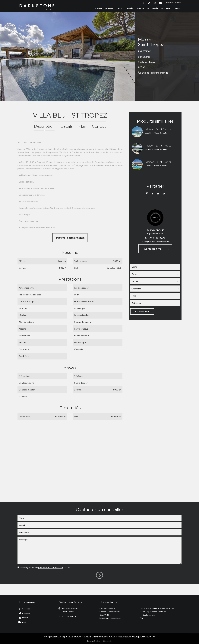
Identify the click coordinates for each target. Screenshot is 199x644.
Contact (177, 8)
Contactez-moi (153, 249)
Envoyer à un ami (147, 194)
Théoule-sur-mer (148, 615)
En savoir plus (94, 641)
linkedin (155, 3)
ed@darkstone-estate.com (157, 241)
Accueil (98, 8)
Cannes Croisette (107, 608)
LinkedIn (164, 194)
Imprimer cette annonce (70, 238)
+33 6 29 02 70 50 (157, 238)
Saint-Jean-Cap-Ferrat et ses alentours (157, 608)
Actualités (152, 8)
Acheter (109, 8)
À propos (165, 8)
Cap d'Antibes (106, 615)
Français (170, 3)
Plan (82, 126)
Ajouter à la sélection (197, 15)
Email (161, 3)
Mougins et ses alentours (110, 618)
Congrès (129, 8)
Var (142, 618)
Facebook (153, 194)
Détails (67, 126)
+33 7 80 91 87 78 (69, 616)
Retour (10, 25)
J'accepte (107, 641)
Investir (140, 8)
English (178, 3)
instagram (149, 3)
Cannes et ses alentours (110, 612)
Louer (119, 8)
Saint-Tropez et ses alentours (153, 612)
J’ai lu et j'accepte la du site (45, 567)
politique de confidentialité (51, 567)
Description (44, 126)
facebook (144, 3)
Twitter (158, 194)
